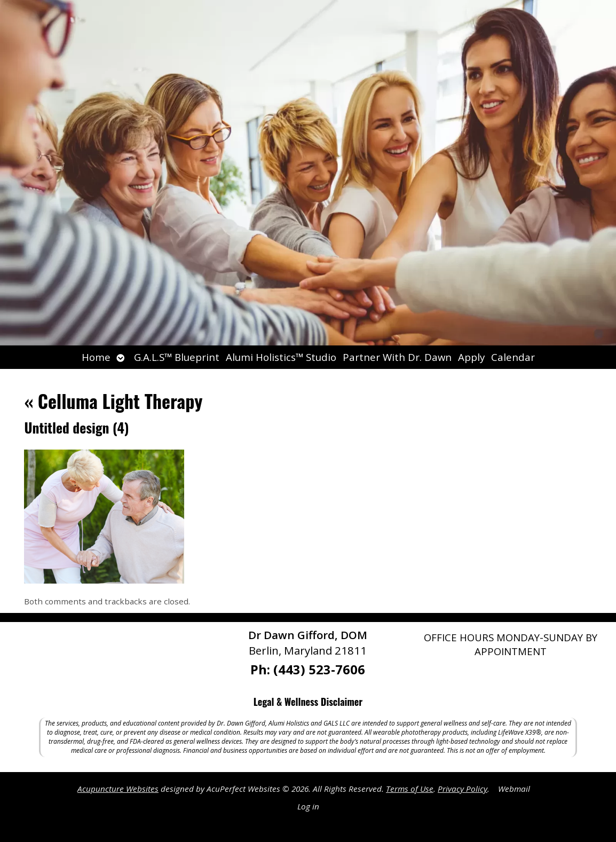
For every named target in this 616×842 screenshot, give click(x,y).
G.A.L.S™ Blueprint (177, 357)
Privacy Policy (463, 789)
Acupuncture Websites (118, 789)
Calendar (513, 357)
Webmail (514, 789)
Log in (308, 806)
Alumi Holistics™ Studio (281, 357)
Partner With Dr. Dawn (397, 357)
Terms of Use (410, 789)
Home (96, 357)
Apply (471, 357)
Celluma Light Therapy (113, 401)
